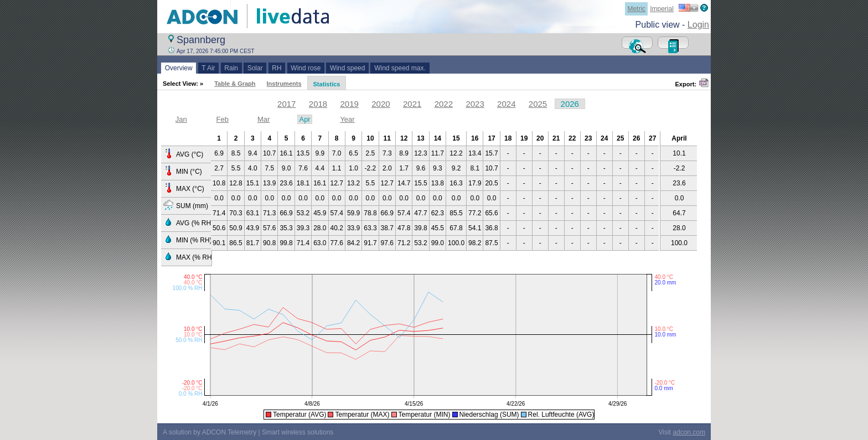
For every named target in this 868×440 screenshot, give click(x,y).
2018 (318, 104)
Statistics (327, 84)
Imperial (662, 9)
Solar (255, 68)
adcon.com (689, 432)
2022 (444, 104)
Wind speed (347, 68)
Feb (222, 119)
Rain (231, 68)
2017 (286, 104)
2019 (350, 104)
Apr (304, 119)
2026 (570, 104)
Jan (181, 119)
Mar (263, 119)
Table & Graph (235, 84)
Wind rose (306, 68)
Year (347, 119)
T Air (209, 68)
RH (277, 68)
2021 (412, 104)
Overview (179, 68)
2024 (506, 104)
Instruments (284, 84)
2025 (538, 104)
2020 (381, 104)
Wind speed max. (400, 68)
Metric (636, 9)
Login (698, 25)
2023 (475, 104)
